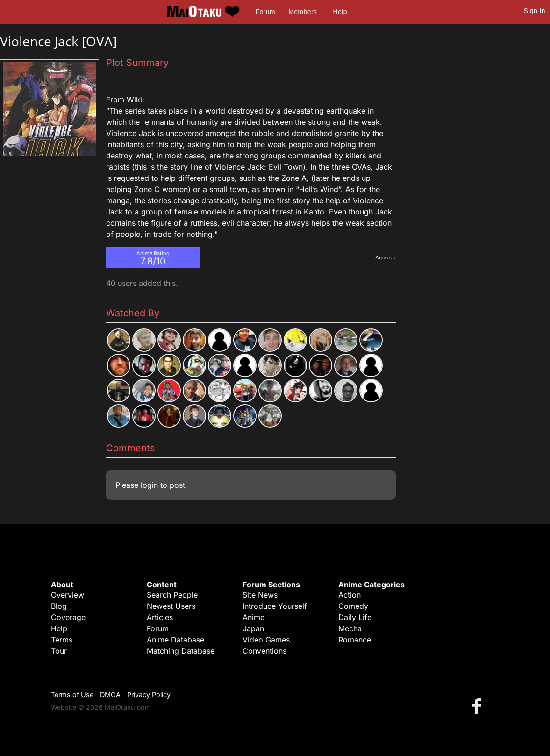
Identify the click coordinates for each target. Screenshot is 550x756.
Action (350, 595)
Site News (260, 595)
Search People (172, 595)
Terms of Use (72, 695)
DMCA (110, 695)
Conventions (264, 651)
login (149, 485)
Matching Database (181, 651)
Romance (355, 640)
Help (340, 12)
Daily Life (355, 617)
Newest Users (171, 606)
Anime (254, 617)
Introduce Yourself (275, 606)
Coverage (68, 617)
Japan (253, 628)
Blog (59, 606)
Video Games (266, 640)
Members (303, 12)
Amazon (386, 257)
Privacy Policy (149, 695)
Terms (62, 640)
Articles (160, 617)
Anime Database (175, 640)
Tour (59, 651)
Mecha (350, 628)
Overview (68, 595)
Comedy (353, 606)
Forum (265, 12)
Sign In (535, 11)
